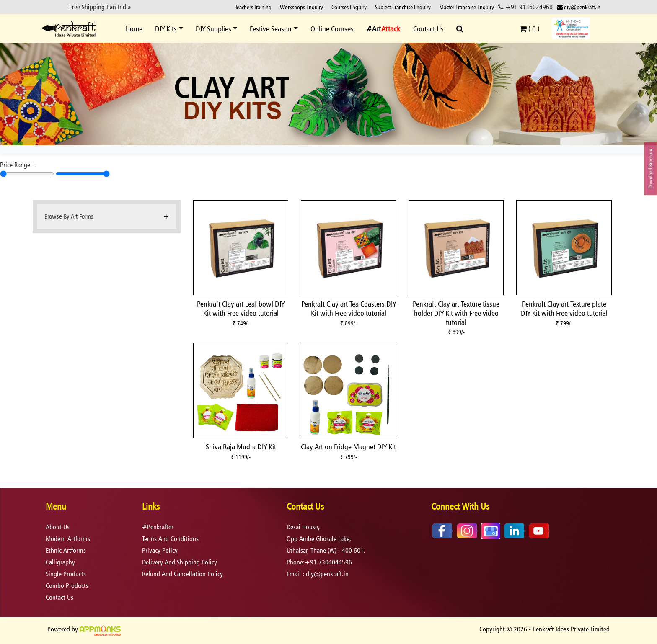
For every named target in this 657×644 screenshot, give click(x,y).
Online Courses (332, 29)
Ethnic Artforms (66, 550)
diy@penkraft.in (579, 7)
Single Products (66, 574)
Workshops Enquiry (301, 7)
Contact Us (428, 29)
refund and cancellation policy (182, 574)
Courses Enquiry (349, 7)
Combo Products (67, 586)
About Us (58, 527)
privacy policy (160, 550)
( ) (530, 29)
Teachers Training (253, 7)
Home (134, 29)
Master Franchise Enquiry (467, 7)
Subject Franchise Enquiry (403, 7)
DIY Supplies (213, 29)
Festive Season (271, 29)
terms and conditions (170, 539)
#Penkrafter (158, 527)
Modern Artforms (68, 539)
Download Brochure (651, 169)
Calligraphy (60, 562)
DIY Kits (166, 29)
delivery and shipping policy (180, 562)
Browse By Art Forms (69, 216)
